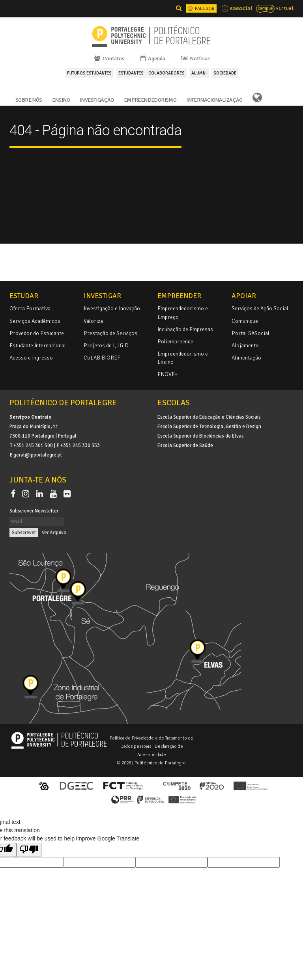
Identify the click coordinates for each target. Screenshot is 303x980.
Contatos (109, 59)
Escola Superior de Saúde (185, 445)
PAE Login (200, 8)
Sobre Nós (29, 99)
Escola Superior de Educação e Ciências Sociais (209, 417)
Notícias (195, 59)
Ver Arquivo (54, 533)
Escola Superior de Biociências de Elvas (201, 436)
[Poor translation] (29, 850)
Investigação (97, 99)
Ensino (61, 99)
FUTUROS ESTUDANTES (89, 73)
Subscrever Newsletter (34, 511)
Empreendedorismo (150, 99)
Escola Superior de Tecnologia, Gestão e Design (209, 427)
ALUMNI (199, 73)
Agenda (152, 59)
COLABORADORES (166, 73)
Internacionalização (214, 99)
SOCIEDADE (225, 73)
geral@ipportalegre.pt (38, 455)
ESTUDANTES (131, 73)
